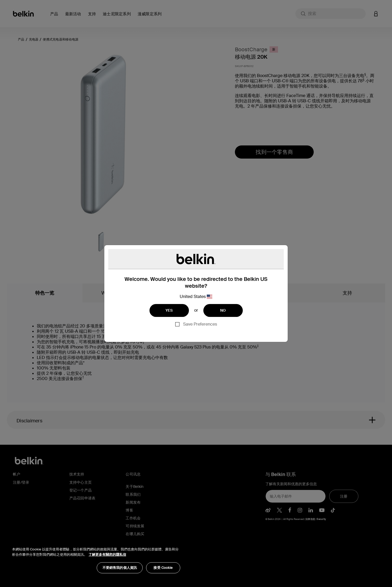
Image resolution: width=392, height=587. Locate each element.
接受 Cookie (163, 568)
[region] (96, 557)
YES (169, 310)
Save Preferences (200, 324)
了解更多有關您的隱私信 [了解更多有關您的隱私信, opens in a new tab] (107, 555)
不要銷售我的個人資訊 (120, 568)
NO (223, 310)
